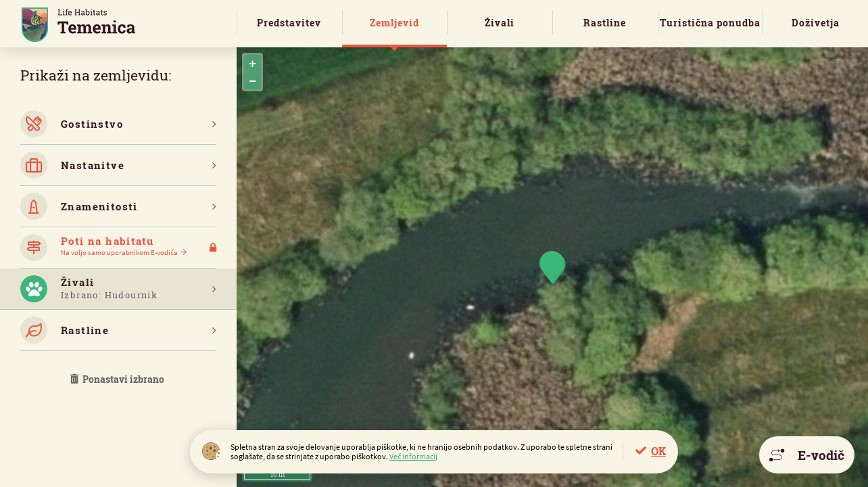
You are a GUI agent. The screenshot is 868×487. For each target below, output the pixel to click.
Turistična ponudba (710, 23)
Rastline (605, 23)
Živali (500, 23)
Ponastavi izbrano (118, 379)
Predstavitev (289, 23)
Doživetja (816, 23)
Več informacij (413, 456)
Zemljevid (394, 23)
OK (658, 451)
